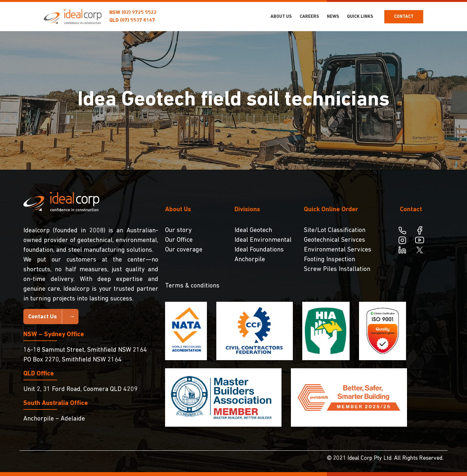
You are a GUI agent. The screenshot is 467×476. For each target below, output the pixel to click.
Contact (404, 17)
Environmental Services (338, 250)
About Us (281, 17)
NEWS (333, 17)
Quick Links (360, 17)
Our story (178, 230)
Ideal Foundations (259, 250)
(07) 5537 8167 (138, 20)
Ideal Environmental (263, 240)
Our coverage (184, 250)
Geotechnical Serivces (335, 240)
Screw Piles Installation (337, 269)
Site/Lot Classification (335, 230)
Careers (309, 17)
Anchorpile (250, 260)
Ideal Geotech (253, 230)
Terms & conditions (192, 286)
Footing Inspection (329, 260)
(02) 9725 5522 (139, 13)
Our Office (179, 240)
